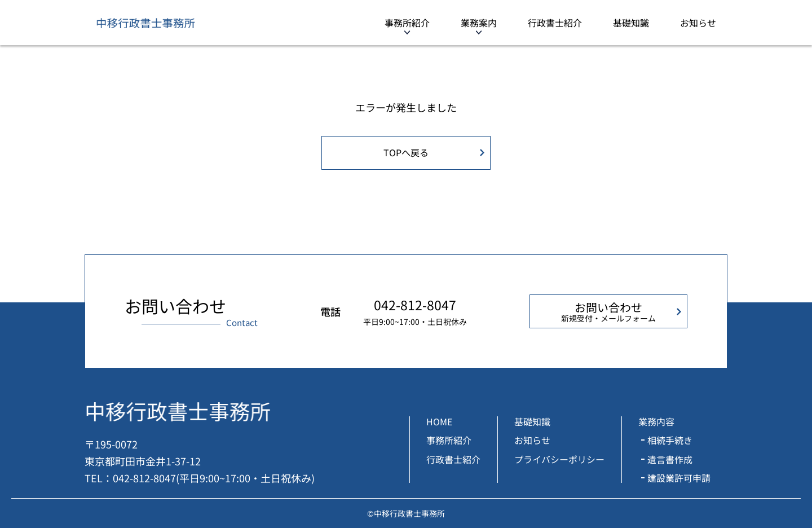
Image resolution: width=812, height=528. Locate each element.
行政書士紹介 (555, 23)
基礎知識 (631, 23)
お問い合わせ (608, 311)
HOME (439, 421)
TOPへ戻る (406, 152)
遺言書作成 (670, 459)
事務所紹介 (407, 23)
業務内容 (656, 421)
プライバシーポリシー (559, 459)
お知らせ (698, 23)
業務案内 (479, 23)
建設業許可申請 (679, 478)
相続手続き (670, 440)
